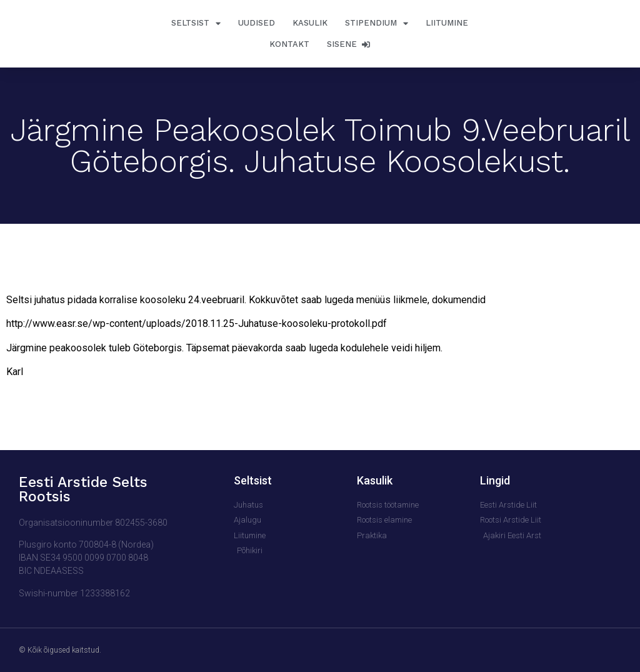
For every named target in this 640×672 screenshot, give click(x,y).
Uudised (257, 23)
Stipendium (377, 23)
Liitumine (447, 23)
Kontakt (289, 44)
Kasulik (310, 23)
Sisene (348, 44)
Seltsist (196, 23)
